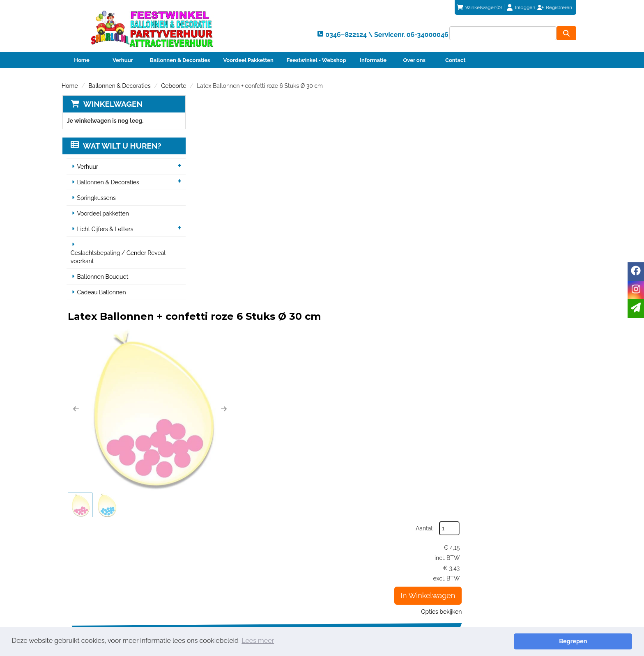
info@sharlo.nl (483, 516)
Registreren (559, 7)
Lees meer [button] (258, 641)
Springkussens (96, 198)
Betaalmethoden (355, 562)
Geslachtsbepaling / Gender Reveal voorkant (118, 257)
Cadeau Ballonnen (101, 293)
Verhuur (123, 60)
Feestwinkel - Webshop (316, 60)
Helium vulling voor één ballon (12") (358, 405)
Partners (214, 570)
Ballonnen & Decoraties (180, 60)
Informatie (373, 60)
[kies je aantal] (566, 456)
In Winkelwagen (542, 188)
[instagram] (636, 290)
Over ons (414, 60)
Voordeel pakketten (103, 214)
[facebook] (636, 272)
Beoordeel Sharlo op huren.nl (448, 590)
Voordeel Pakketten (248, 60)
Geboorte (174, 86)
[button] (206, 196)
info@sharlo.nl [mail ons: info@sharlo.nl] (98, 569)
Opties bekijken (556, 204)
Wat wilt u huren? (116, 146)
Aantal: (539, 121)
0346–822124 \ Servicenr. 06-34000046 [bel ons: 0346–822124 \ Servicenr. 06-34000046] (132, 555)
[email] (636, 309)
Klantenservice (353, 554)
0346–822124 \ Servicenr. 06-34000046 (380, 516)
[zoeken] (566, 33)
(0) (479, 7)
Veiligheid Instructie (229, 578)
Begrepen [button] (603, 641)
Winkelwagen (112, 104)
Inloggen (525, 7)
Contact (455, 60)
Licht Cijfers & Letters (105, 229)
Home (82, 60)
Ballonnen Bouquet (102, 277)
